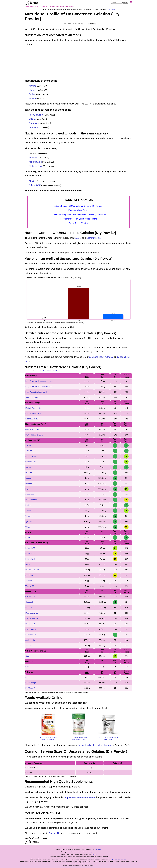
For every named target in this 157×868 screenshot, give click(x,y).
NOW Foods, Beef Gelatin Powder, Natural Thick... (78, 738)
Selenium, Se (31, 635)
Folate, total (30, 559)
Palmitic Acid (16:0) (33, 413)
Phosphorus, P (31, 624)
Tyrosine (29, 522)
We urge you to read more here (117, 859)
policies (98, 849)
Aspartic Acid (35, 162)
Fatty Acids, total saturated (36, 392)
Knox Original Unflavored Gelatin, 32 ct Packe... (49, 738)
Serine (28, 511)
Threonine (34, 123)
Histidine (29, 473)
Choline (32, 181)
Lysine (28, 489)
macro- (78, 238)
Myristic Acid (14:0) (33, 408)
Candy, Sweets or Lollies (48, 370)
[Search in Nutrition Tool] (74, 24)
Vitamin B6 (30, 586)
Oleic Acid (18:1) (32, 429)
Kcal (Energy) (31, 683)
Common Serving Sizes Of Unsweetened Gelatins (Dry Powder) (78, 214)
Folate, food (30, 554)
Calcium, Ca (30, 597)
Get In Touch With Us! (78, 223)
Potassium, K (31, 629)
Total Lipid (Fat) (32, 397)
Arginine (33, 158)
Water (28, 667)
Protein (32, 98)
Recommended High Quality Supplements (78, 219)
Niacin (28, 564)
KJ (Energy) (30, 688)
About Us (82, 847)
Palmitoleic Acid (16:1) (34, 435)
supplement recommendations (80, 797)
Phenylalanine (36, 115)
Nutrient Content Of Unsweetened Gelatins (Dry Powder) (79, 206)
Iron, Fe (28, 608)
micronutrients (93, 238)
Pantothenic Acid (32, 570)
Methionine (30, 494)
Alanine (32, 86)
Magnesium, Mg (32, 613)
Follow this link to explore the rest (95, 745)
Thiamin (29, 581)
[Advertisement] (78, 63)
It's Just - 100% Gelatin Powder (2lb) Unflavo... (109, 738)
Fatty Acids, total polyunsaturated (39, 387)
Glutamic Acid (36, 166)
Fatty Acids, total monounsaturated (39, 381)
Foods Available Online (78, 210)
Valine (32, 119)
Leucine (28, 483)
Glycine (32, 90)
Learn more (112, 10)
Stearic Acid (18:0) (33, 419)
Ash (27, 677)
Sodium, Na (30, 640)
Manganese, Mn (32, 618)
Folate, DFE (35, 185)
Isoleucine (29, 478)
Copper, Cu (34, 127)
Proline (32, 94)
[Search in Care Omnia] (117, 3)
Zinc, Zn (29, 646)
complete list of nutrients (101, 357)
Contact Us (54, 833)
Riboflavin (29, 575)
